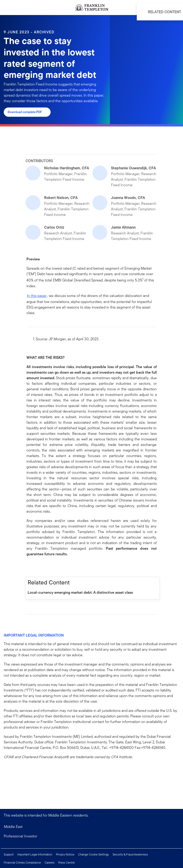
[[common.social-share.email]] (52, 567)
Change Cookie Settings (93, 854)
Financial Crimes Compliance (22, 863)
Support (9, 854)
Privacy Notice (65, 854)
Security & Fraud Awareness (130, 854)
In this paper (37, 296)
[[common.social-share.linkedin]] (38, 567)
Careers (50, 863)
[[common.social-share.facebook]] (30, 567)
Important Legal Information (35, 854)
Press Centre (67, 863)
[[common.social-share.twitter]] (45, 567)
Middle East (13, 827)
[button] (91, 836)
